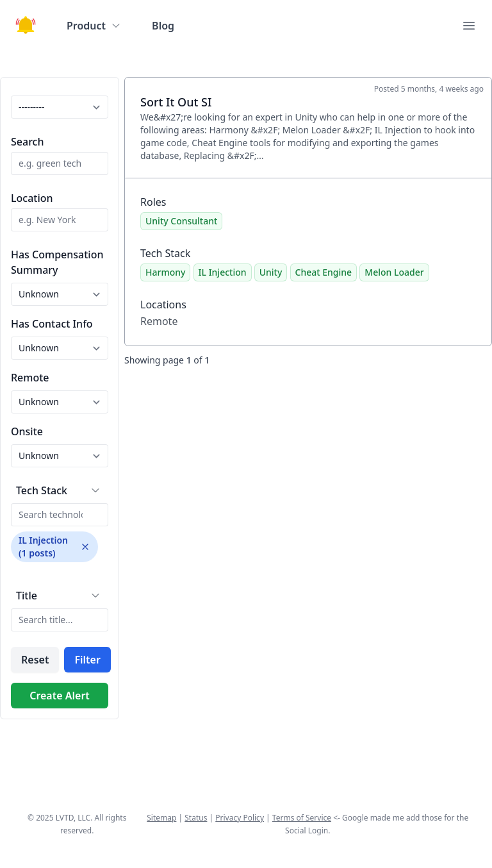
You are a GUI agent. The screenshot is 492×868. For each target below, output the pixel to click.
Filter (87, 660)
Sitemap (161, 818)
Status (196, 818)
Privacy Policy (240, 818)
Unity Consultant (181, 221)
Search (27, 142)
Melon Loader (394, 272)
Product (94, 26)
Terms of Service (302, 818)
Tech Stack (42, 490)
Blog (163, 26)
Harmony (165, 272)
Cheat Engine (324, 272)
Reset (35, 660)
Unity (271, 272)
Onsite (27, 431)
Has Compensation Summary (57, 262)
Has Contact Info (52, 324)
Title (27, 596)
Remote (30, 378)
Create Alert (60, 696)
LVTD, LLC (73, 818)
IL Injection (223, 272)
